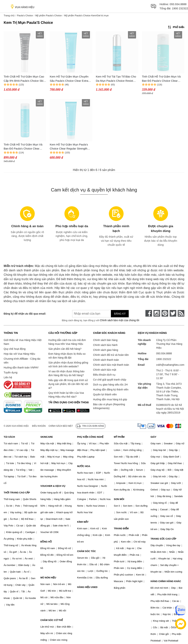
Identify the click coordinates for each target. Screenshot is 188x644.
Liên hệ (8, 377)
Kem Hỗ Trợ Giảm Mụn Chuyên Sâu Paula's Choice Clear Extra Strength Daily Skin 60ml (69, 79)
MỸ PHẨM (119, 437)
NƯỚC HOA (84, 466)
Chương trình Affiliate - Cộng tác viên (22, 361)
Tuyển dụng (11, 372)
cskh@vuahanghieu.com (170, 365)
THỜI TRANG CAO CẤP (17, 493)
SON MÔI (119, 499)
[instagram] (157, 313)
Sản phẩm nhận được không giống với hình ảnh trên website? (68, 365)
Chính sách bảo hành (105, 345)
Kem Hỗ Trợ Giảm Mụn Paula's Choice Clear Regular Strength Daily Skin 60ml (69, 147)
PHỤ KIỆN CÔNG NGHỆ (90, 437)
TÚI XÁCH (9, 437)
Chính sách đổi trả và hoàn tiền (111, 355)
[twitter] (173, 313)
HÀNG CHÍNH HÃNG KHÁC (166, 581)
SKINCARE (47, 437)
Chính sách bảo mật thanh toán (111, 365)
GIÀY (153, 437)
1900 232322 (180, 8)
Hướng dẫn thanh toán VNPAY (21, 368)
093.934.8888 (178, 4)
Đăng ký (120, 314)
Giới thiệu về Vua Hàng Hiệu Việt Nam (23, 342)
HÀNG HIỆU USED (87, 587)
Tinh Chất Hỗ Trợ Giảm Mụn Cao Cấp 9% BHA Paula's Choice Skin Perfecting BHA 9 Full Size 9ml (24, 79)
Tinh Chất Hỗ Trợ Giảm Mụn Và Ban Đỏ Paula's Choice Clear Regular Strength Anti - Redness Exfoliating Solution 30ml (162, 79)
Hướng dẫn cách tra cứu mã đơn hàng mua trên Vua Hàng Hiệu (67, 342)
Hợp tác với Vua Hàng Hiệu (19, 354)
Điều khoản (39, 426)
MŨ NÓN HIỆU (48, 578)
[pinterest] (165, 313)
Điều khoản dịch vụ (104, 375)
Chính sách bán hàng (105, 340)
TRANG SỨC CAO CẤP (163, 539)
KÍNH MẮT (83, 522)
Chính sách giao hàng (106, 350)
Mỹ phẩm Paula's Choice (48, 15)
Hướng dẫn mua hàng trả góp (110, 399)
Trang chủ (9, 15)
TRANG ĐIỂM (121, 528)
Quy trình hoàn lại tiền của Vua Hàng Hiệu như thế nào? (66, 395)
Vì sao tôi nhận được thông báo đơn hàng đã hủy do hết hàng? (66, 373)
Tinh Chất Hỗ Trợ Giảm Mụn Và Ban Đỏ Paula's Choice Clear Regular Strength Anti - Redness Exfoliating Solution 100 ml (23, 147)
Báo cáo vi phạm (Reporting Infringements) (109, 406)
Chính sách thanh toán (106, 360)
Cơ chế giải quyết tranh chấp (110, 380)
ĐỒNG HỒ (46, 542)
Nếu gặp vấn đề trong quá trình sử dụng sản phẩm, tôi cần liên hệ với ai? (68, 384)
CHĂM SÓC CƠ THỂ (52, 620)
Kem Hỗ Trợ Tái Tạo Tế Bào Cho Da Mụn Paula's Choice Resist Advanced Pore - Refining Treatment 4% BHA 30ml (116, 79)
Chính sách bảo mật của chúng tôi (120, 320)
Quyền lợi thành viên (105, 394)
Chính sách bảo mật (105, 370)
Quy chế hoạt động (15, 349)
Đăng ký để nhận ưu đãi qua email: (25, 314)
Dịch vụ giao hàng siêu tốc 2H (110, 385)
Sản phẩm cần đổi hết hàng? (65, 349)
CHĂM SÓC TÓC (86, 551)
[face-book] (149, 313)
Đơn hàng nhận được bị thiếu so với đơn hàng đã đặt (67, 356)
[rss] (181, 313)
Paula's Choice (25, 15)
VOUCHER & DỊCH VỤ (53, 486)
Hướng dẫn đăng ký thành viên (111, 390)
